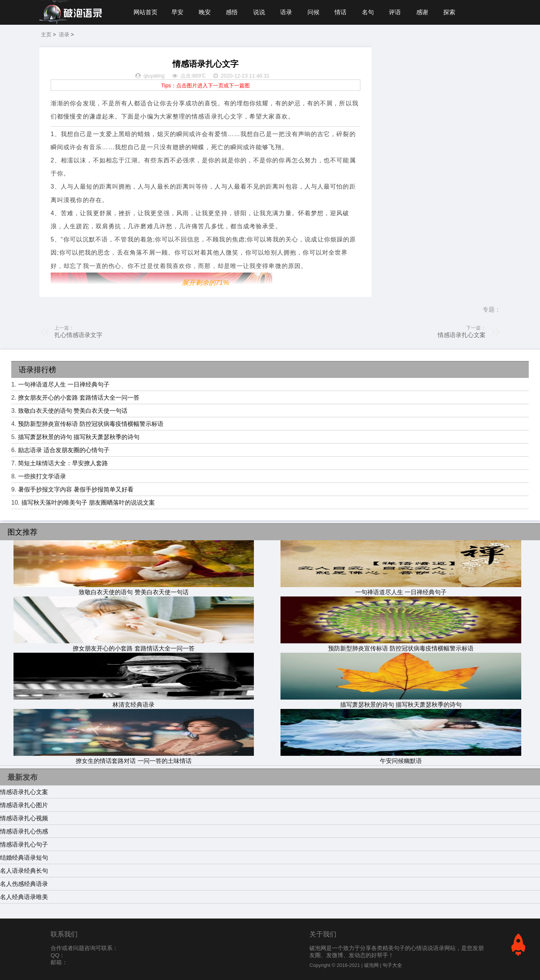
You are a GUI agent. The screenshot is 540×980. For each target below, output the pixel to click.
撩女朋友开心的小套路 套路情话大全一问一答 (79, 398)
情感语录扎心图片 (24, 805)
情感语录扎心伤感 (24, 831)
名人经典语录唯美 (24, 897)
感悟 (232, 12)
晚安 (205, 12)
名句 (368, 12)
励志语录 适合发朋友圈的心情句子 (64, 450)
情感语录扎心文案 (462, 335)
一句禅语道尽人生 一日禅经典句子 (64, 384)
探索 (449, 12)
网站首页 (145, 12)
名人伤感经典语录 (24, 884)
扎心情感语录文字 (78, 335)
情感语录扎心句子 (24, 844)
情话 (340, 12)
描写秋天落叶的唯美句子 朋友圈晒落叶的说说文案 (88, 503)
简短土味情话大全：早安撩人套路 (63, 463)
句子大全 (392, 965)
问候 (313, 12)
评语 (395, 12)
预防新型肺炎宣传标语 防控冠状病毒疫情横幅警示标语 (91, 424)
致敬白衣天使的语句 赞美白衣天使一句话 (73, 411)
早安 (177, 12)
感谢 (422, 12)
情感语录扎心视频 (24, 818)
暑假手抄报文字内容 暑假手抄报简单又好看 (76, 489)
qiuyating (154, 76)
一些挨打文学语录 (42, 476)
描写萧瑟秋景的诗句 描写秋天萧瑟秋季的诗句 (79, 437)
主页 (46, 34)
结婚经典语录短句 (24, 858)
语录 (286, 12)
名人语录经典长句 (24, 871)
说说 (259, 12)
